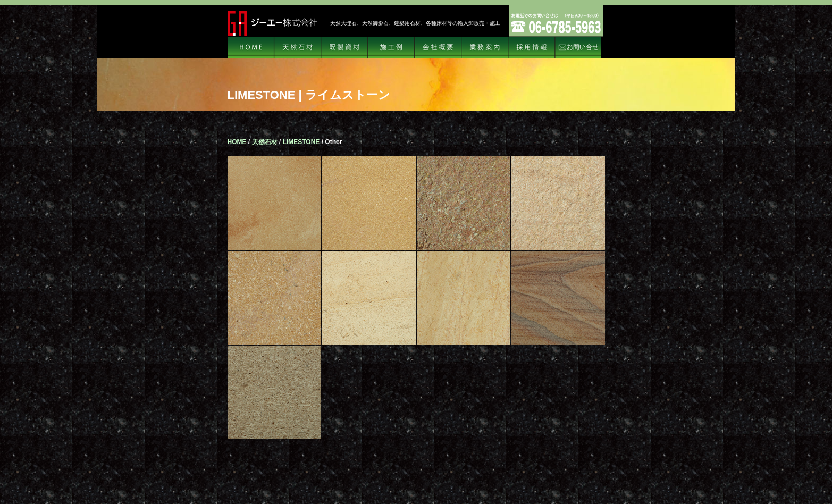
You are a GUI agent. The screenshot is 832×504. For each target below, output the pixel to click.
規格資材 (344, 47)
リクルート (532, 47)
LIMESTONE (301, 142)
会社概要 (438, 47)
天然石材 (298, 47)
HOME (251, 47)
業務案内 (485, 47)
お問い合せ (578, 47)
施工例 (391, 47)
